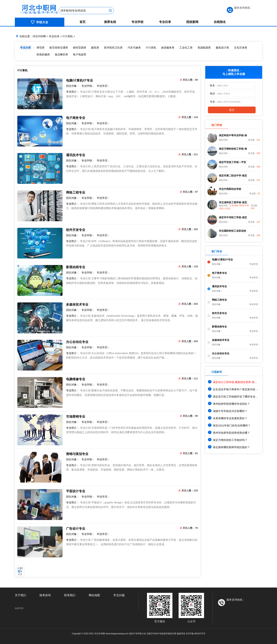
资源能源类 (204, 48)
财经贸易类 (80, 48)
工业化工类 (186, 48)
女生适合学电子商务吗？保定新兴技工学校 (236, 389)
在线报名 (220, 22)
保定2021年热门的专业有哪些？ (229, 425)
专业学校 (137, 22)
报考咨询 (45, 595)
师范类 (41, 48)
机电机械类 (43, 54)
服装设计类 (222, 48)
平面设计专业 (76, 491)
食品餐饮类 (61, 54)
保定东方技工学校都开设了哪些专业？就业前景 (238, 397)
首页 (82, 22)
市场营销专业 (76, 417)
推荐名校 (110, 22)
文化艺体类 (241, 48)
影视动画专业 (76, 267)
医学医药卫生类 (113, 48)
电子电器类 (80, 54)
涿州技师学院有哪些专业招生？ (229, 404)
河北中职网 (39, 36)
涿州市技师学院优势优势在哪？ (229, 433)
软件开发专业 (76, 230)
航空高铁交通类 (59, 48)
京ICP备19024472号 (195, 634)
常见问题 (119, 595)
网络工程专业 (76, 192)
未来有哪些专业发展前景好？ (228, 418)
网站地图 (94, 595)
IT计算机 (67, 36)
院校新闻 (192, 22)
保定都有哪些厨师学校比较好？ (229, 447)
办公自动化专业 (77, 342)
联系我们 (70, 595)
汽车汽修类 (134, 48)
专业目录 (165, 22)
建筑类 (95, 48)
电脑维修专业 (76, 379)
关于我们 (20, 595)
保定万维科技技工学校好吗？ (228, 440)
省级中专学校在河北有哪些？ (228, 411)
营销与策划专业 (77, 454)
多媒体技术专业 (77, 305)
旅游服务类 (168, 48)
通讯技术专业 (76, 155)
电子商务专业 (76, 118)
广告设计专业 (76, 529)
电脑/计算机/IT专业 (79, 80)
